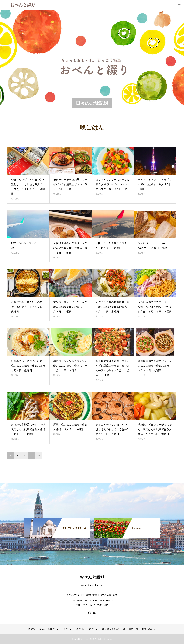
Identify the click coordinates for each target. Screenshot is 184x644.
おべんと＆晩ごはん (49, 629)
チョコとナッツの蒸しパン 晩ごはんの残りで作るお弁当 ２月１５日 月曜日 (114, 429)
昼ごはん (81, 629)
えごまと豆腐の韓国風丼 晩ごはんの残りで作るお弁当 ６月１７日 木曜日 (113, 307)
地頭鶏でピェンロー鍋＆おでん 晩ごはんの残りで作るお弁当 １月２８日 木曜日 (155, 429)
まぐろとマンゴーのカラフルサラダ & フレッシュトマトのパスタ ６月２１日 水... (113, 184)
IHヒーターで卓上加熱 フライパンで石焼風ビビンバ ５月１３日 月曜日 (70, 184)
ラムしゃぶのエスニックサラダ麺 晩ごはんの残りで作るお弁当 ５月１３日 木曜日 (156, 307)
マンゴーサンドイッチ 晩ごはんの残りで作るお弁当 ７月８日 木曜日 (70, 307)
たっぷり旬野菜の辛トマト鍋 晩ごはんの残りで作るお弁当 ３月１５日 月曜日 (29, 429)
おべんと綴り (23, 5)
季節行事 (134, 629)
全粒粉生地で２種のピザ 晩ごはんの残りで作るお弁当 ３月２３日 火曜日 (155, 366)
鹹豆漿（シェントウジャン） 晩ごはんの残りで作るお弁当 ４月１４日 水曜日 (72, 366)
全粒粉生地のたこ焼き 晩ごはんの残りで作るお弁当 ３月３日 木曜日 (70, 248)
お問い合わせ (149, 629)
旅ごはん (94, 629)
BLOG (32, 629)
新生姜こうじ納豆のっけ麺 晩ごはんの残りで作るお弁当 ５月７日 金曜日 (29, 366)
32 (39, 455)
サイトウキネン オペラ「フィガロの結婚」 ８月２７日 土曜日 (156, 184)
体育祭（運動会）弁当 (114, 629)
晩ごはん (15, 199)
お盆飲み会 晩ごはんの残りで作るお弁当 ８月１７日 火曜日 (28, 307)
